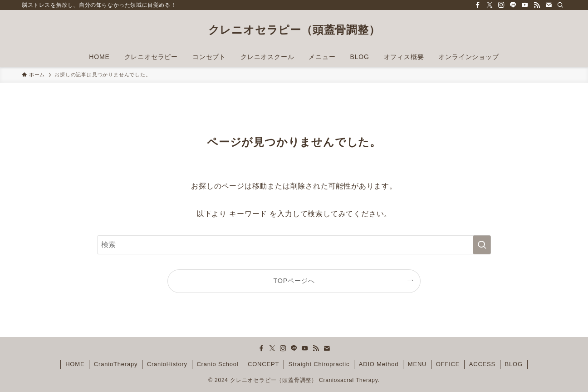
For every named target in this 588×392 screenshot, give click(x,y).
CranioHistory (167, 364)
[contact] (549, 5)
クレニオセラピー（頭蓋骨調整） (294, 30)
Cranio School (217, 364)
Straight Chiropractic (319, 364)
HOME (75, 364)
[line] (513, 5)
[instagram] (501, 5)
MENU (417, 364)
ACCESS (482, 364)
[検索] (560, 5)
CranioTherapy (116, 364)
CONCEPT (263, 364)
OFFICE (448, 364)
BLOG (514, 364)
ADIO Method (379, 364)
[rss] (537, 5)
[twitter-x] (490, 5)
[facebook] (478, 5)
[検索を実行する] (482, 245)
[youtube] (525, 5)
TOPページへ (294, 281)
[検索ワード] (294, 245)
